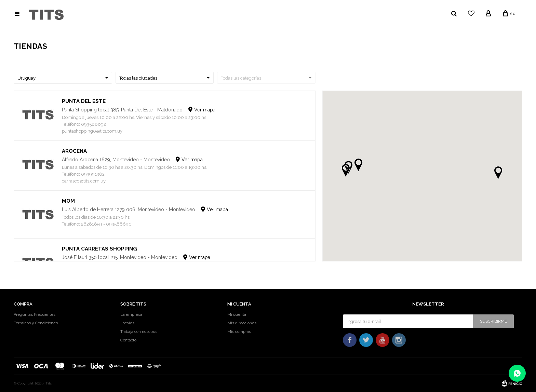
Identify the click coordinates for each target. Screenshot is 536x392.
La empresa (131, 314)
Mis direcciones (242, 323)
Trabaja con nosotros (139, 332)
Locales (127, 323)
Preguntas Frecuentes (35, 314)
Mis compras (239, 332)
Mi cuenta (237, 314)
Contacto (128, 340)
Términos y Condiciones (36, 323)
